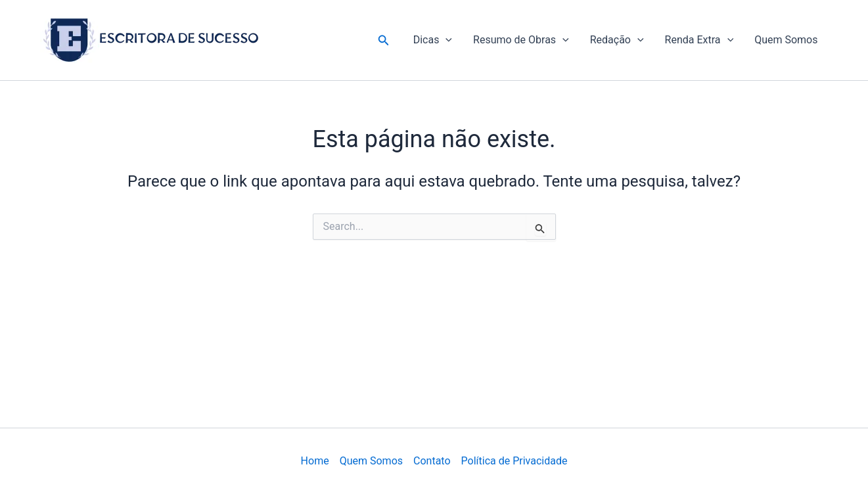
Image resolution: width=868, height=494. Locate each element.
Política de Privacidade (514, 461)
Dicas (433, 40)
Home (315, 461)
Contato (432, 461)
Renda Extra (699, 40)
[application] (445, 40)
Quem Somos (786, 40)
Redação (617, 40)
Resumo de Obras (521, 40)
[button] (384, 40)
